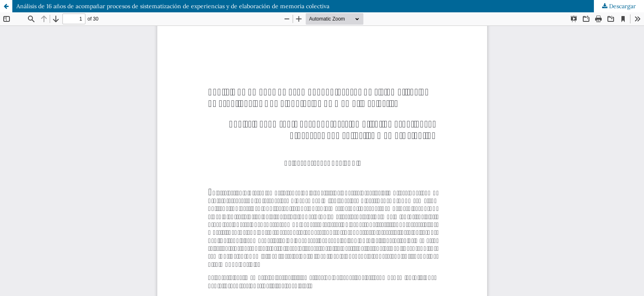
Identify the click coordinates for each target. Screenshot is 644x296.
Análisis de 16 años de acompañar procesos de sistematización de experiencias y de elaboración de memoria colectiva (173, 6)
